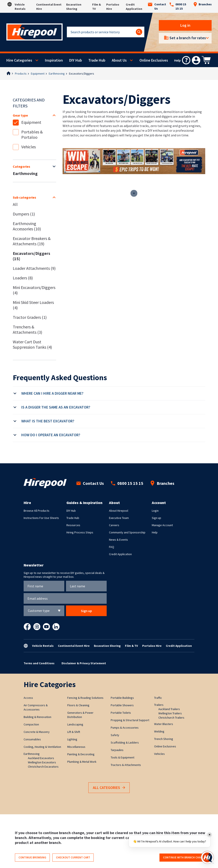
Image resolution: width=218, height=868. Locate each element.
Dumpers (24, 214)
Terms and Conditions (39, 663)
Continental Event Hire (74, 646)
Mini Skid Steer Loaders (33, 305)
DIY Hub (76, 60)
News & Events (118, 540)
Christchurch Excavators (43, 767)
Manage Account (162, 525)
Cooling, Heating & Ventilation (42, 747)
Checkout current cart (73, 857)
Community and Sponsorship (127, 532)
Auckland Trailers (169, 709)
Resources (73, 525)
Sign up (156, 518)
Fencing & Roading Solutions (85, 698)
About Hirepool (119, 511)
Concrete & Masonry (37, 732)
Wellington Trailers (170, 713)
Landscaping (75, 724)
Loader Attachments (34, 268)
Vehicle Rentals (43, 646)
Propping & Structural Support (130, 720)
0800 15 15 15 (178, 6)
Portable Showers (122, 705)
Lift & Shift (74, 732)
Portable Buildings (122, 698)
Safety (115, 735)
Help (155, 532)
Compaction (31, 724)
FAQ (112, 547)
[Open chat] (207, 857)
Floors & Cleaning (78, 705)
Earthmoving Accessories (27, 226)
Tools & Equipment (123, 757)
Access (28, 698)
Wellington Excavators (42, 762)
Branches (202, 4)
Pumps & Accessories (125, 728)
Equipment (38, 74)
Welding (159, 731)
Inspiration (54, 60)
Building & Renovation (37, 717)
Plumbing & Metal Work (82, 762)
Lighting (72, 739)
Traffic (158, 698)
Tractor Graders (30, 317)
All (15, 204)
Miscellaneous (76, 747)
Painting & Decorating (81, 754)
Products (21, 74)
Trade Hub (97, 60)
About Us (119, 60)
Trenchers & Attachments (27, 329)
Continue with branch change (184, 857)
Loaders (23, 278)
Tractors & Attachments (126, 765)
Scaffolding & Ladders (125, 742)
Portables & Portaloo (32, 134)
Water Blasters (164, 724)
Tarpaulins (117, 750)
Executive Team (119, 518)
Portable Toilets (121, 713)
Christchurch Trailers (171, 718)
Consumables (32, 739)
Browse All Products (37, 511)
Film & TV (131, 646)
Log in (185, 25)
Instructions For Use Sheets (41, 518)
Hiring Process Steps (80, 532)
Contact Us (157, 6)
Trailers (159, 705)
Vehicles (29, 147)
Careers (114, 525)
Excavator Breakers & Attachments (32, 241)
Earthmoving (57, 74)
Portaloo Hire (152, 646)
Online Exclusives (154, 60)
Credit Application (120, 554)
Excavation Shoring (107, 646)
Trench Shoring (164, 739)
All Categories (109, 788)
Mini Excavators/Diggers (34, 290)
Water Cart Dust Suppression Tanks (32, 344)
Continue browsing (32, 857)
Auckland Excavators (41, 758)
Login (155, 511)
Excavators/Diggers (82, 74)
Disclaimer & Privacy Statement (84, 663)
